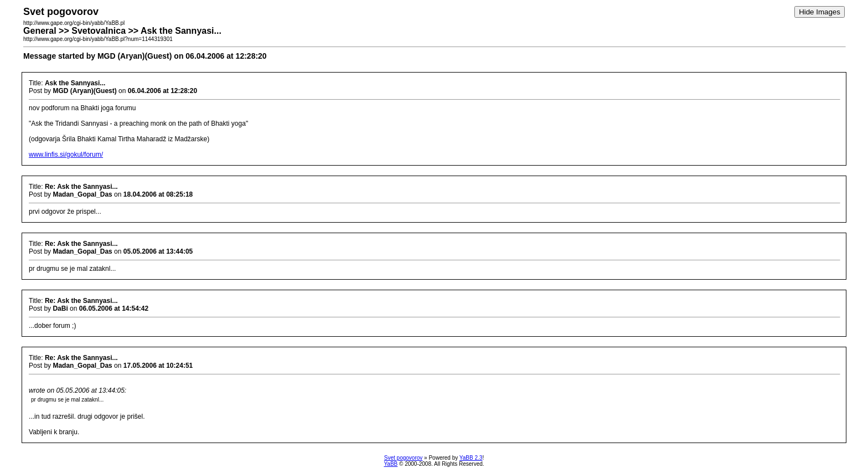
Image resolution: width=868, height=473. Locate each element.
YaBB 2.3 (471, 458)
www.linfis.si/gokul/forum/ (66, 155)
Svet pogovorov (404, 458)
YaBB (391, 464)
